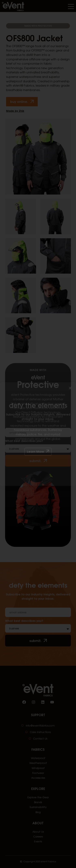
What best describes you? (24, 621)
